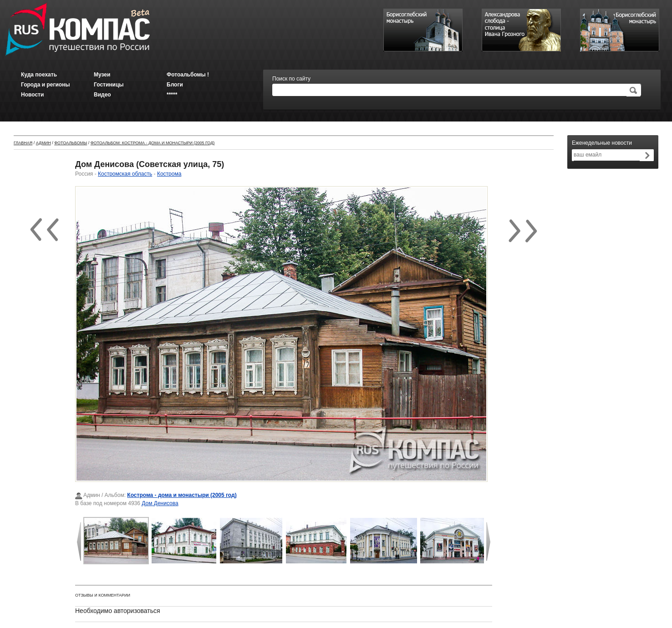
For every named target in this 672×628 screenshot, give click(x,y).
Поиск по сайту (291, 79)
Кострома (169, 174)
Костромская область (125, 174)
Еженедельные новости (602, 143)
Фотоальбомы (71, 143)
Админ (43, 143)
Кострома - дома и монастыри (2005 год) (182, 495)
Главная (23, 143)
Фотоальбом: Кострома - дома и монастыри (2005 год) (153, 143)
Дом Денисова (160, 503)
